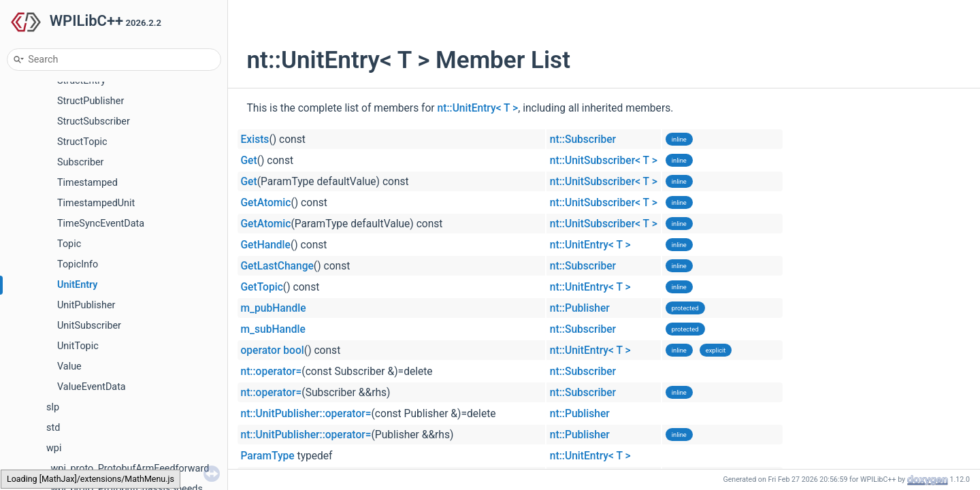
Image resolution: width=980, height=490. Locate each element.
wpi (54, 448)
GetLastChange (277, 266)
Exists (255, 140)
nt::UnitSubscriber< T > (604, 161)
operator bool (273, 350)
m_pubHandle (274, 308)
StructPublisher (91, 101)
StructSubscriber (94, 121)
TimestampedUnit (96, 203)
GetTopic (262, 287)
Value (69, 366)
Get (249, 161)
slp (53, 407)
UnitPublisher (86, 305)
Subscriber (80, 162)
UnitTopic (78, 346)
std (53, 428)
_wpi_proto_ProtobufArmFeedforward (128, 469)
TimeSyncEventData (101, 224)
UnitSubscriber (89, 326)
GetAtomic (266, 203)
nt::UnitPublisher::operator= (306, 414)
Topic (69, 244)
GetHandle (266, 245)
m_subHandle (273, 329)
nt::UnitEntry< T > (478, 108)
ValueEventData (92, 387)
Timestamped (87, 183)
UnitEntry (78, 285)
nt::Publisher (580, 308)
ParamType (268, 456)
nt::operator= (272, 372)
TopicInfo (78, 264)
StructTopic (82, 142)
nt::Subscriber (583, 140)
